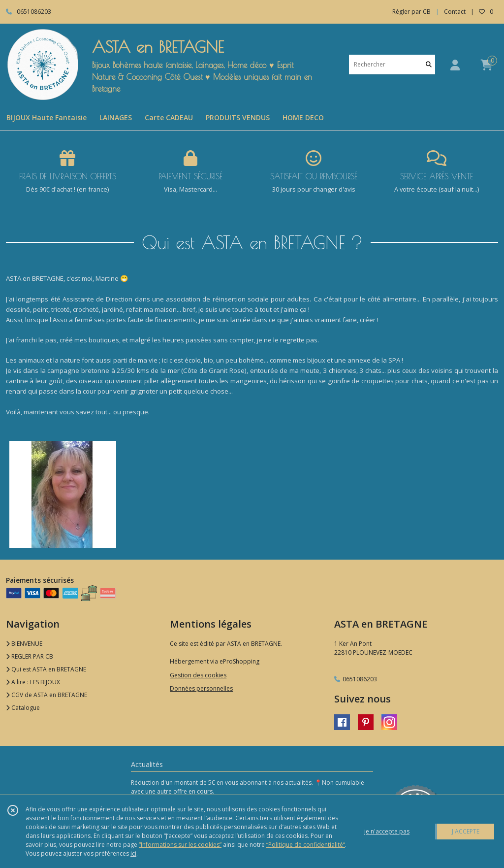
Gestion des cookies (198, 675)
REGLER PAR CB (30, 656)
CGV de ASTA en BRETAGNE (47, 695)
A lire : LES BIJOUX (33, 682)
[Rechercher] (429, 64)
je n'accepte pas (387, 831)
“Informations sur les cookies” (180, 845)
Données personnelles (201, 688)
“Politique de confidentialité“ (306, 845)
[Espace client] (455, 65)
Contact (455, 12)
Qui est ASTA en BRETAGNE (46, 669)
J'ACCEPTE (466, 831)
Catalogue (23, 708)
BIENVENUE (24, 644)
